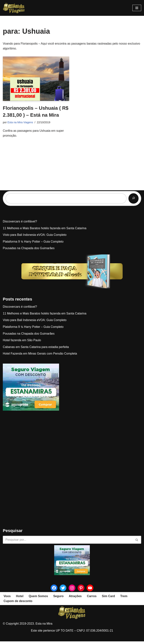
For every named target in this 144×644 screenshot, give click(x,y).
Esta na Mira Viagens (20, 122)
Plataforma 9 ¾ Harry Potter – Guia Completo (33, 244)
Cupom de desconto (18, 604)
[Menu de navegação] (137, 8)
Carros (92, 599)
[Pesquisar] (133, 201)
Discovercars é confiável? (20, 224)
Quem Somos (38, 599)
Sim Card (108, 599)
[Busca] (68, 542)
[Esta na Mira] (14, 8)
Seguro (58, 599)
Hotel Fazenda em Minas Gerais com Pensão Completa (40, 356)
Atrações (75, 599)
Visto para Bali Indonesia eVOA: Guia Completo (35, 237)
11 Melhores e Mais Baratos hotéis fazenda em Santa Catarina (45, 231)
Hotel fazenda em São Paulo (22, 343)
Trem (124, 599)
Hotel (20, 599)
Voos (7, 599)
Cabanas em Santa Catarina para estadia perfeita (36, 350)
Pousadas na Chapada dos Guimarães (29, 251)
